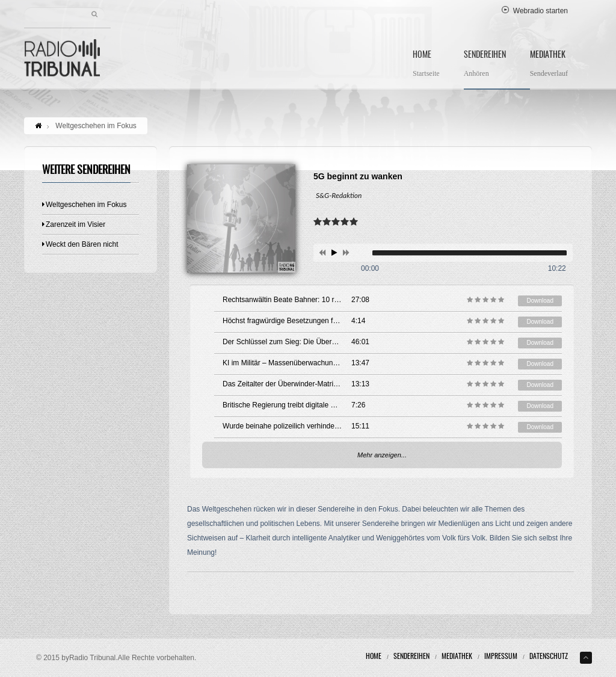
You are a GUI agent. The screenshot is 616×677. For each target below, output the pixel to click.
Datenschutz (549, 657)
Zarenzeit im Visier (74, 224)
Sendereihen (485, 65)
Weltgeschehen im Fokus (85, 205)
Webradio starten (535, 11)
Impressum (501, 657)
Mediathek (549, 65)
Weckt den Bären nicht (80, 244)
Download (540, 301)
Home (426, 65)
